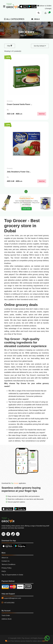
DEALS (36, 19)
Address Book (7, 619)
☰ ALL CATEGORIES (14, 19)
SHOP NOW (27, 209)
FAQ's (4, 571)
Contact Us (6, 561)
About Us (5, 558)
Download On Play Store (21, 509)
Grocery (30, 35)
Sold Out (42, 114)
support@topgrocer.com (12, 598)
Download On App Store (8, 509)
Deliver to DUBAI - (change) (44, 7)
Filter (10, 46)
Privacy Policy (7, 568)
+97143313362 (9, 603)
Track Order (6, 615)
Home (23, 35)
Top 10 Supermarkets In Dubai (12, 575)
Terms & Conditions (8, 564)
